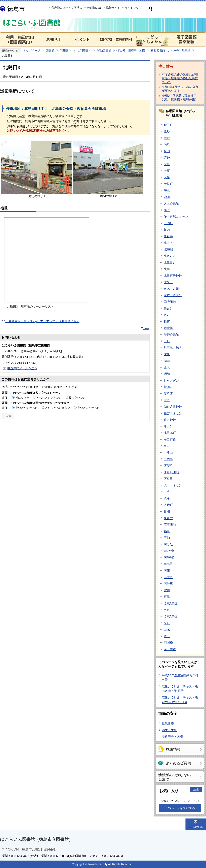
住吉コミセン (173, 413)
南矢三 (168, 584)
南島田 (168, 564)
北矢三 (168, 282)
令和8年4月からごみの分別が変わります (180, 89)
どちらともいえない (49, 398)
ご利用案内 (84, 51)
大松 (167, 177)
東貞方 (168, 518)
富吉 (167, 446)
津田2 (168, 426)
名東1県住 (171, 603)
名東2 (168, 610)
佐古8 (168, 315)
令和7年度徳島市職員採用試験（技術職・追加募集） (180, 97)
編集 (196, 790)
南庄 (167, 570)
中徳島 (168, 459)
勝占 (167, 210)
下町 (167, 341)
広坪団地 (170, 525)
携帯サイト (113, 8)
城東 (167, 354)
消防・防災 (169, 730)
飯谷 (167, 131)
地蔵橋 (168, 328)
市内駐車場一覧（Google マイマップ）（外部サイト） (42, 321)
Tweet (145, 329)
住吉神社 (170, 420)
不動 (167, 538)
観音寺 (168, 236)
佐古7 (168, 308)
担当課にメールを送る (22, 368)
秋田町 (168, 125)
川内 (167, 230)
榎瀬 (167, 151)
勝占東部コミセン (176, 217)
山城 (167, 629)
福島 (167, 531)
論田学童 (170, 649)
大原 (167, 171)
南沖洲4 (169, 551)
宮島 (167, 597)
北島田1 (169, 263)
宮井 (167, 590)
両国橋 (168, 642)
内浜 (167, 144)
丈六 (167, 367)
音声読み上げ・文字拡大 (67, 8)
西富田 (168, 479)
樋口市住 (170, 439)
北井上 (168, 243)
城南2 (168, 361)
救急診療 (168, 723)
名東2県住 (171, 616)
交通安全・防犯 (172, 736)
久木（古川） (173, 289)
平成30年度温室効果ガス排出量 (180, 678)
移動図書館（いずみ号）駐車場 (171, 51)
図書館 (50, 51)
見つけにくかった (89, 408)
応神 (167, 158)
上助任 (168, 223)
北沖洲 (168, 249)
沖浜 (167, 197)
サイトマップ (133, 8)
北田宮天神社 (173, 276)
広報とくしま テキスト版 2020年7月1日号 (181, 689)
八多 (167, 498)
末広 (167, 400)
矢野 (167, 623)
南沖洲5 (169, 557)
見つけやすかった (27, 408)
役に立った (22, 398)
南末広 (168, 577)
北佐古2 (169, 256)
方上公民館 (171, 204)
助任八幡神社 (173, 407)
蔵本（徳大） (173, 295)
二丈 (167, 492)
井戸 (167, 138)
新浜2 (168, 387)
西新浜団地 (171, 472)
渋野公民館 (171, 335)
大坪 (167, 164)
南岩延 (168, 544)
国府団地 (170, 302)
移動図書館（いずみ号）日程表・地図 (121, 51)
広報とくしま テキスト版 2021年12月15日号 (181, 700)
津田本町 (170, 433)
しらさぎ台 (171, 380)
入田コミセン (173, 485)
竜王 (167, 636)
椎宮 (167, 322)
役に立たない (77, 398)
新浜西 (168, 394)
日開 (167, 511)
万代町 (168, 505)
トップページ (32, 51)
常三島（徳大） (174, 348)
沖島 (167, 190)
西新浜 (168, 466)
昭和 (167, 374)
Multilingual (94, 8)
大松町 (168, 184)
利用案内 (66, 51)
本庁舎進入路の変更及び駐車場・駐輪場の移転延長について (180, 78)
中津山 (168, 453)
